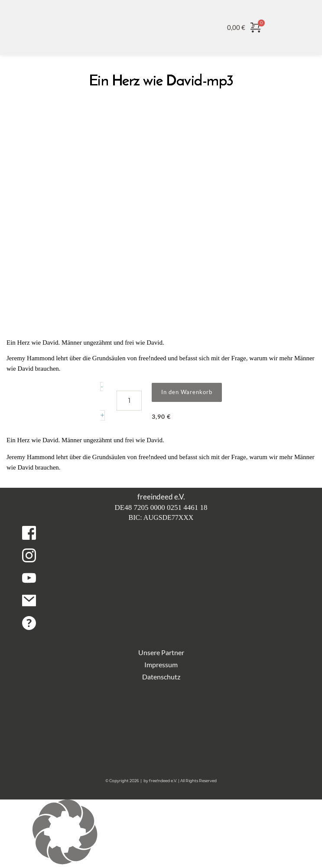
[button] (161, 834)
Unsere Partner (161, 652)
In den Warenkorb (187, 392)
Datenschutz (161, 677)
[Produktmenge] (129, 401)
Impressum (161, 664)
